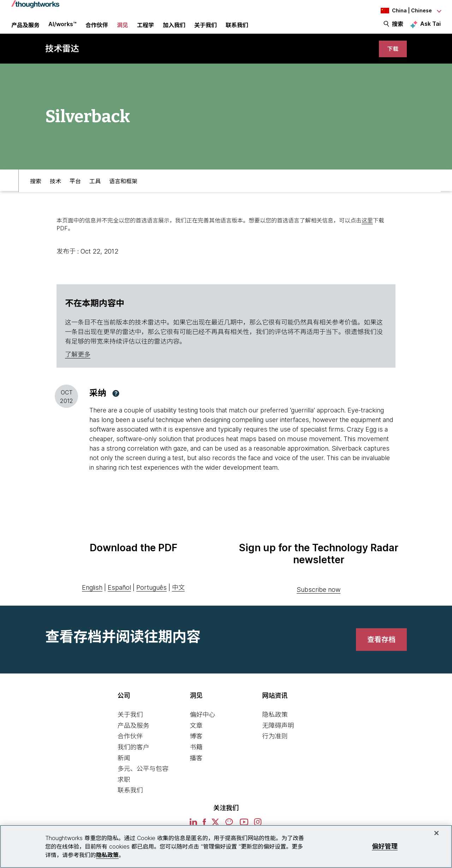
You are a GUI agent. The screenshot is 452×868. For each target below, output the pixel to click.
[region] (226, 846)
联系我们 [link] (237, 30)
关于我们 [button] (206, 30)
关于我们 (130, 724)
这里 (367, 230)
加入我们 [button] (174, 30)
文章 (196, 735)
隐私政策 (275, 724)
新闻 (124, 768)
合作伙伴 (130, 746)
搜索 (398, 29)
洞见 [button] (123, 30)
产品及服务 (133, 735)
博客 (196, 746)
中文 (178, 597)
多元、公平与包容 (143, 778)
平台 (75, 189)
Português (151, 597)
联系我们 (130, 800)
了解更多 (78, 364)
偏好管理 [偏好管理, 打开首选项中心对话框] (385, 846)
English (92, 597)
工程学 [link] (145, 30)
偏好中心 (203, 724)
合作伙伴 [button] (97, 30)
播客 (196, 768)
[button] (116, 403)
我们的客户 (133, 757)
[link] (392, 57)
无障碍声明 (278, 735)
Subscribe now (319, 599)
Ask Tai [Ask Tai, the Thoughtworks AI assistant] (430, 29)
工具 (95, 189)
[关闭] (436, 833)
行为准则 (275, 746)
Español (119, 597)
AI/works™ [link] (63, 29)
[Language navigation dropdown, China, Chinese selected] (402, 11)
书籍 (196, 757)
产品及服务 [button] (25, 30)
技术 (55, 189)
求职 (124, 789)
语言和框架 (123, 189)
